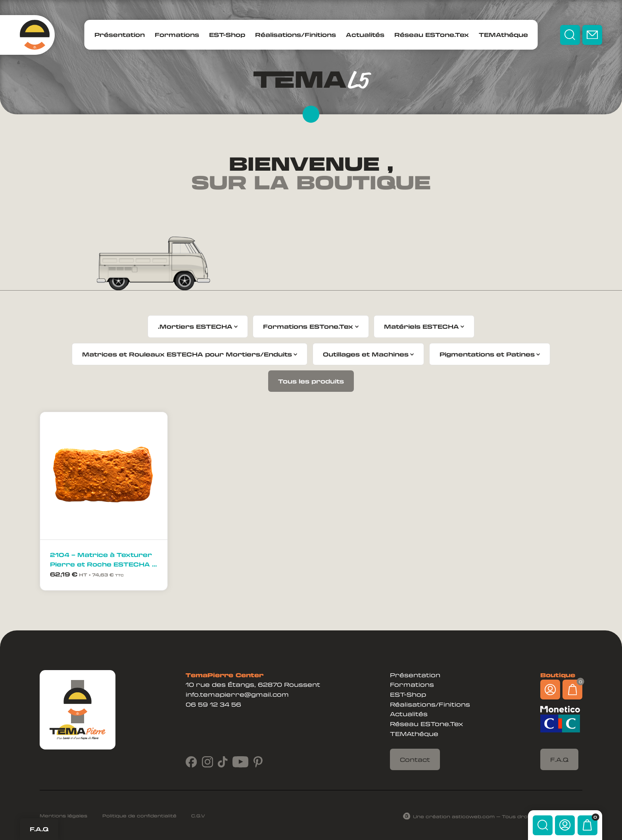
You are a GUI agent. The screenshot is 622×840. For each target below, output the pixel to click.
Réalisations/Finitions (296, 35)
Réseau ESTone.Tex (432, 35)
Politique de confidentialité (139, 816)
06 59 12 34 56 (213, 704)
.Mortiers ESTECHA (195, 326)
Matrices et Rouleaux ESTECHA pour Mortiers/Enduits (187, 354)
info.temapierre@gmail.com (237, 694)
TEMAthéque (503, 35)
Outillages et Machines (366, 354)
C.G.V (198, 816)
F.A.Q (39, 829)
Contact (415, 759)
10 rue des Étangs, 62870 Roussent (253, 684)
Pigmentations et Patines (487, 354)
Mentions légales (63, 816)
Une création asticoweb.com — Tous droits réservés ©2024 (498, 816)
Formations (177, 35)
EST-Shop (227, 35)
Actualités (365, 35)
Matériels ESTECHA (421, 326)
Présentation (120, 35)
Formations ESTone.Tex (308, 326)
